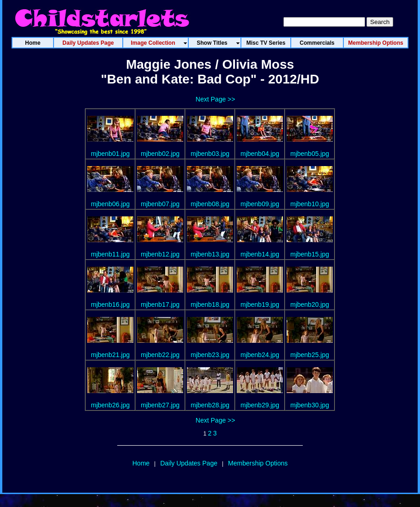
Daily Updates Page (189, 463)
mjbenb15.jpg (310, 254)
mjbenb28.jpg (210, 405)
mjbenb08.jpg (210, 204)
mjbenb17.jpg (160, 304)
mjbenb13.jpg (210, 254)
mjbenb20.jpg (310, 304)
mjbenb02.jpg (160, 154)
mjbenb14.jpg (260, 254)
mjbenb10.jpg (310, 204)
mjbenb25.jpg (310, 355)
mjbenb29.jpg (260, 405)
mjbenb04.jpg (260, 154)
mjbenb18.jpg (210, 304)
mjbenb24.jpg (260, 355)
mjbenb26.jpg (110, 405)
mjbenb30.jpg (310, 405)
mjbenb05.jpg (310, 154)
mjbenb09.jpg (260, 204)
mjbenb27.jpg (160, 405)
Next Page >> (216, 99)
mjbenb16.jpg (110, 304)
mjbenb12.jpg (160, 254)
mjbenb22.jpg (160, 355)
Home (141, 463)
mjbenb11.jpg (110, 254)
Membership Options (258, 463)
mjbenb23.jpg (210, 355)
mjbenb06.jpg (110, 204)
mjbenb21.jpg (110, 355)
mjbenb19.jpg (260, 304)
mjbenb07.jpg (160, 204)
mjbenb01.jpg (110, 154)
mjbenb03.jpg (210, 154)
